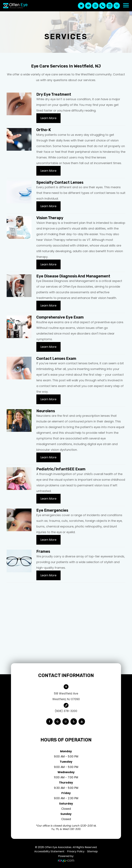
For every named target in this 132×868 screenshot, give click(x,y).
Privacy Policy (76, 851)
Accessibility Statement (49, 851)
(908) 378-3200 (66, 711)
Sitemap (92, 851)
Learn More (48, 118)
